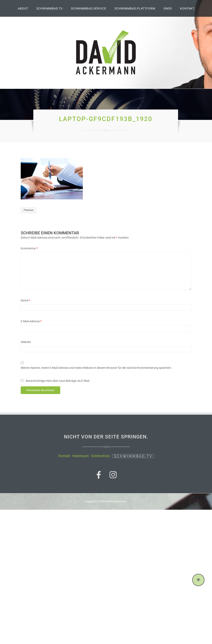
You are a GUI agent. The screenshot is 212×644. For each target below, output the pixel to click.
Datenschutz (101, 456)
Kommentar (29, 248)
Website (26, 342)
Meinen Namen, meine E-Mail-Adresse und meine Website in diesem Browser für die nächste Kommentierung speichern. (96, 368)
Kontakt (64, 456)
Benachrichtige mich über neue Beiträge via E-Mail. (58, 381)
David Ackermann (116, 501)
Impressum (81, 456)
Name (25, 300)
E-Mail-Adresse (31, 321)
